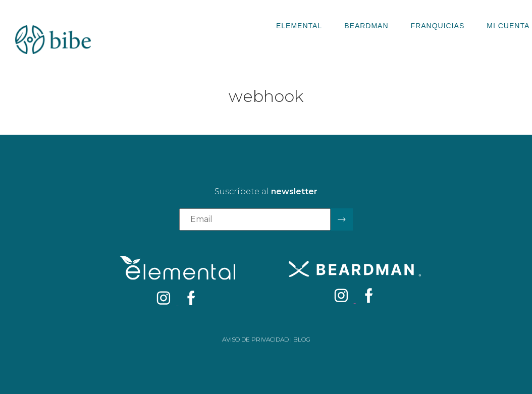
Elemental (299, 26)
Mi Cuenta (508, 26)
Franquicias (438, 26)
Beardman (366, 26)
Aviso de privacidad (255, 339)
